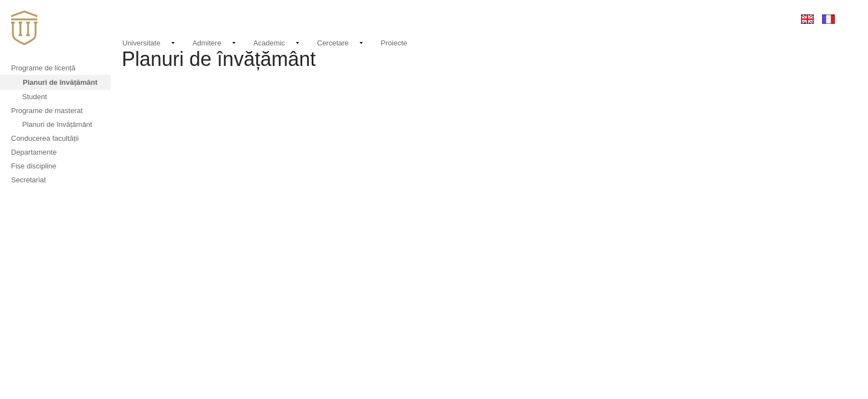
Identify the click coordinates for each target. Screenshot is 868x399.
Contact (665, 19)
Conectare (764, 19)
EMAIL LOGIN (713, 19)
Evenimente (618, 19)
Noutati (575, 17)
